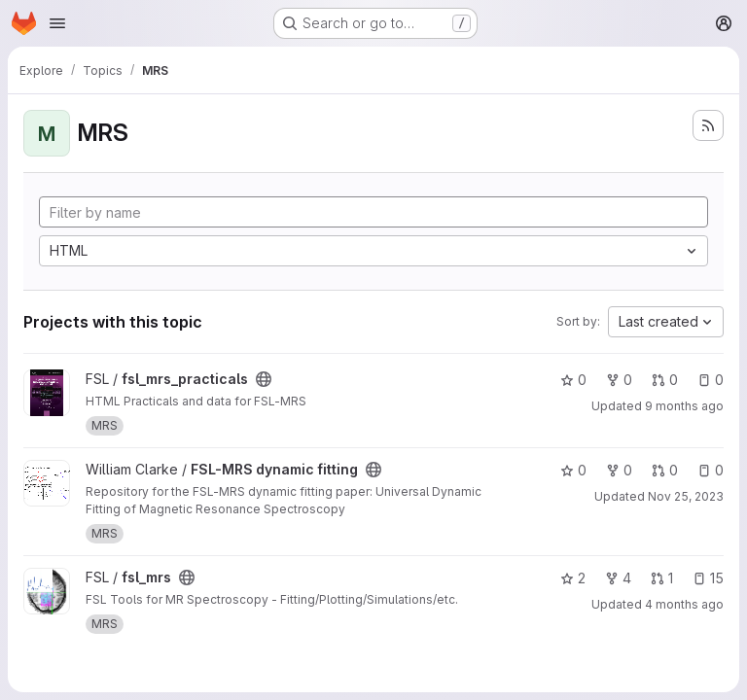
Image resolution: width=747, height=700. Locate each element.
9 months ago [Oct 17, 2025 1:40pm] (684, 406)
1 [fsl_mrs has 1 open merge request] (662, 578)
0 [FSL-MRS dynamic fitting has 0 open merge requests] (665, 470)
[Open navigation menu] (57, 23)
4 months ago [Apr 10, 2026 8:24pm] (684, 604)
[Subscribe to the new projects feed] (708, 125)
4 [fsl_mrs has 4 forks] (618, 578)
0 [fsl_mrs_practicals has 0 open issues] (711, 380)
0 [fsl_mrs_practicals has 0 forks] (619, 380)
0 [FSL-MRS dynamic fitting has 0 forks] (619, 470)
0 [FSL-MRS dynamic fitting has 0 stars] (573, 470)
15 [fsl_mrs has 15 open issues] (708, 578)
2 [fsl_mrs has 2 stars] (573, 578)
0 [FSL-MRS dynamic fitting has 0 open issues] (711, 470)
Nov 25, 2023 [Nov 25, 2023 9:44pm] (686, 496)
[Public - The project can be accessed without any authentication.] (264, 379)
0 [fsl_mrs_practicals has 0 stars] (573, 380)
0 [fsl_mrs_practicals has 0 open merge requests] (665, 380)
